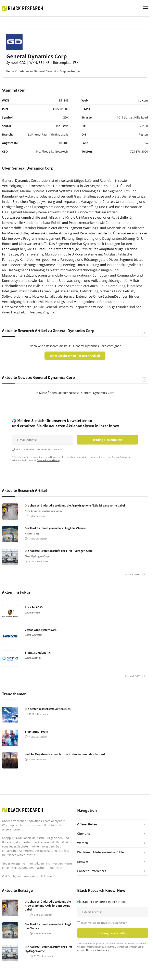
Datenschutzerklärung (48, 460)
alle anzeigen (133, 574)
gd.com (143, 100)
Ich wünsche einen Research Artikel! (75, 356)
